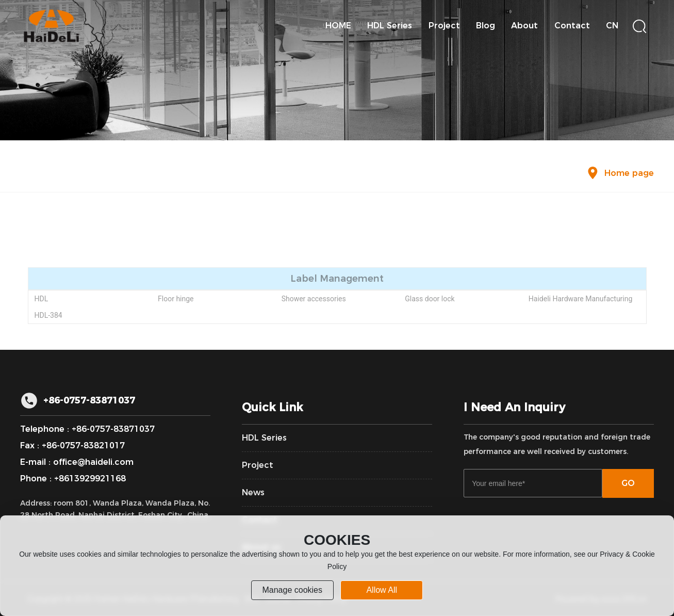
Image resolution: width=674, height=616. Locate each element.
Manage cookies (292, 590)
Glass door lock (430, 299)
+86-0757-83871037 (89, 400)
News (253, 492)
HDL (41, 299)
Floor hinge (176, 299)
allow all (382, 590)
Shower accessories (314, 299)
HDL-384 (48, 315)
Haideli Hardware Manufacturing (581, 299)
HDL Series (264, 438)
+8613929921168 (90, 479)
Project (258, 465)
